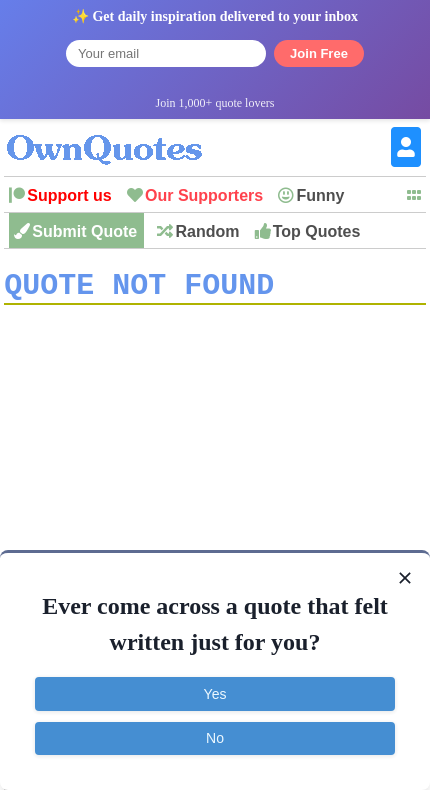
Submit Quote (84, 231)
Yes (215, 694)
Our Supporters (204, 195)
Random (207, 231)
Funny (320, 195)
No (215, 738)
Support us (69, 195)
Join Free (319, 53)
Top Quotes (317, 231)
